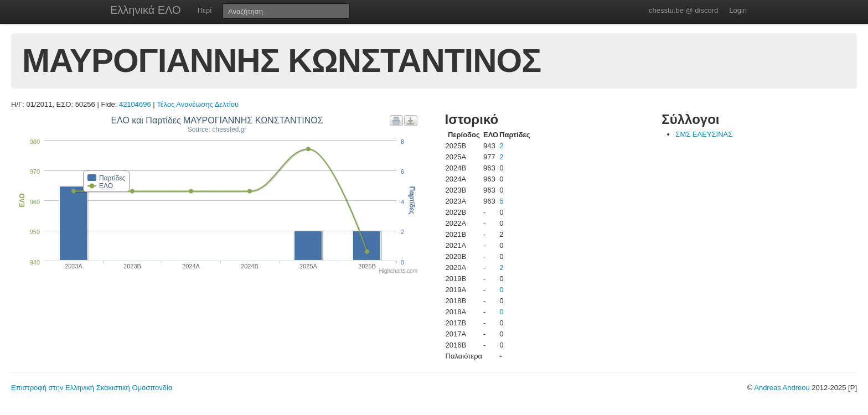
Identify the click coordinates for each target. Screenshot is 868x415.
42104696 (135, 104)
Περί (205, 10)
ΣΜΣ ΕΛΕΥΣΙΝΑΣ (704, 134)
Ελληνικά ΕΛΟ (146, 10)
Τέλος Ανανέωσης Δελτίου (198, 104)
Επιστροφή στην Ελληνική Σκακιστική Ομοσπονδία (92, 388)
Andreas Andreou (782, 388)
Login (738, 10)
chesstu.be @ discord (683, 10)
